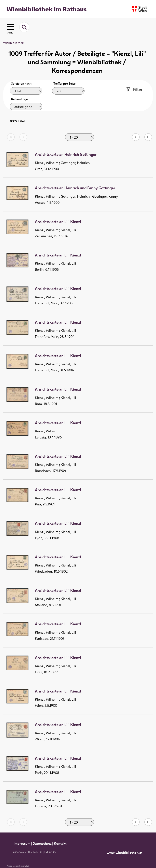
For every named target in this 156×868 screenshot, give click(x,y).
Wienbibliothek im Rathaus (47, 9)
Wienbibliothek (13, 43)
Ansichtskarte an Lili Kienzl (58, 222)
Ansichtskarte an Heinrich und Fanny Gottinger (75, 188)
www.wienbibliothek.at (125, 853)
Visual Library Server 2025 (18, 866)
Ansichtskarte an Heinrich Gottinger (66, 155)
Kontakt (60, 843)
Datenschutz (42, 843)
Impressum (22, 843)
